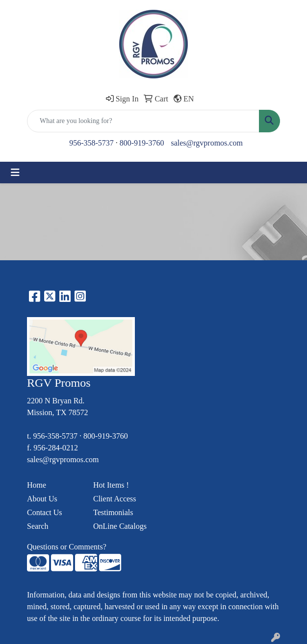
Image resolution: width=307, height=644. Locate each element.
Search (38, 526)
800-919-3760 (142, 143)
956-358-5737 (91, 143)
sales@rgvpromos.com (206, 143)
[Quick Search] (143, 121)
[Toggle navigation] (15, 173)
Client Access (115, 499)
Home (37, 485)
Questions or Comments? (67, 547)
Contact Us (45, 512)
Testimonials (113, 512)
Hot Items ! (111, 485)
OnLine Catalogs (120, 526)
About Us (42, 499)
